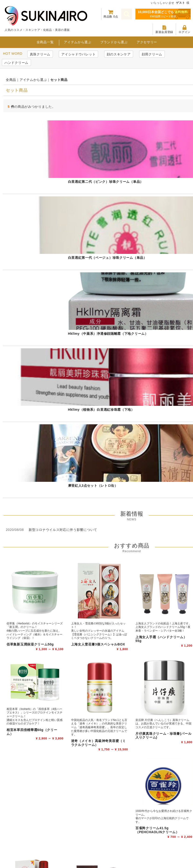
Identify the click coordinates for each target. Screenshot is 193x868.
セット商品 (59, 80)
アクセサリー (147, 42)
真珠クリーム (40, 54)
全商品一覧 (45, 42)
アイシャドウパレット (78, 54)
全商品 (11, 80)
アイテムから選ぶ (78, 42)
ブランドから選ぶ (114, 42)
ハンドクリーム (16, 63)
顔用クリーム (152, 54)
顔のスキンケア (119, 54)
